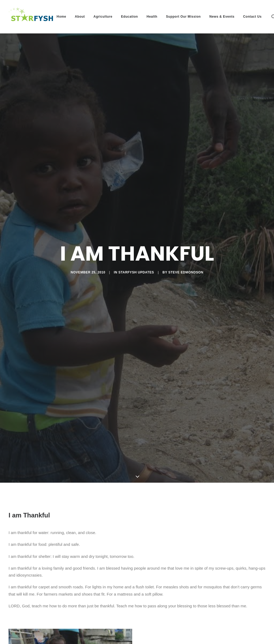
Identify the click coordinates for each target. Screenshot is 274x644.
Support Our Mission (183, 17)
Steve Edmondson (186, 245)
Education (129, 17)
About (80, 17)
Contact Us (252, 17)
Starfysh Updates (136, 245)
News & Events (222, 17)
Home (62, 17)
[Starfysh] (31, 17)
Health (152, 17)
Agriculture (103, 17)
